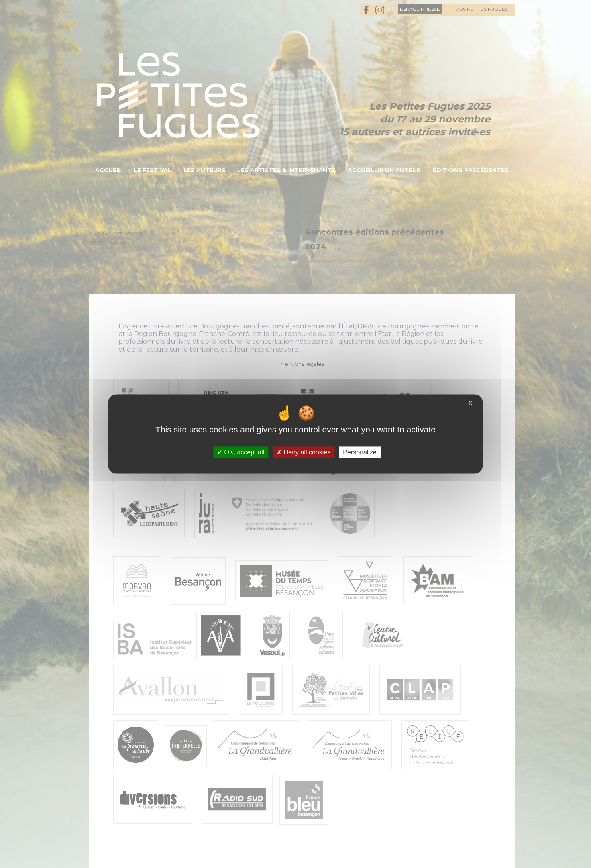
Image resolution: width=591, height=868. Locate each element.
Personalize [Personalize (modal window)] (360, 452)
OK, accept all (241, 452)
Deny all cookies (304, 452)
